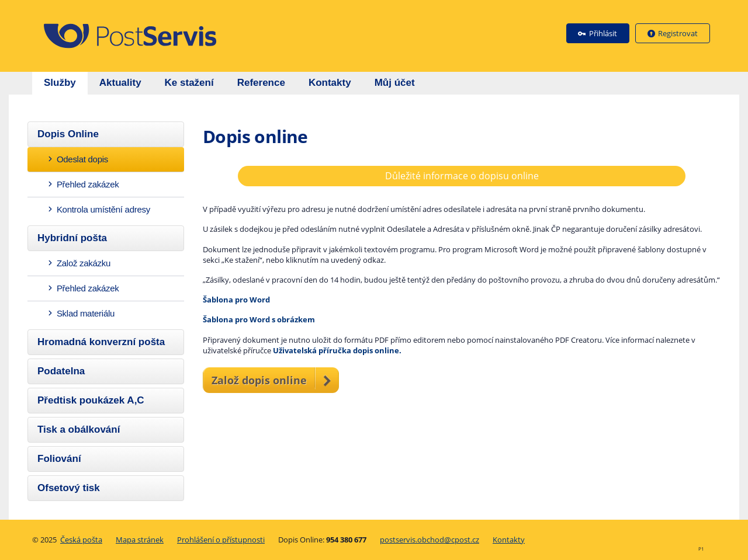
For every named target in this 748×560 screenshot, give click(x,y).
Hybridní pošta (72, 238)
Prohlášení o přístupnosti (221, 540)
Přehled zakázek (83, 184)
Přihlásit (603, 33)
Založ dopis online (259, 380)
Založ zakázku (78, 263)
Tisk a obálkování (79, 429)
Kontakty (509, 540)
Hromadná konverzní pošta (101, 342)
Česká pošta (81, 540)
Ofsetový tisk (69, 488)
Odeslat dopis (77, 159)
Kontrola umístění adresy (98, 209)
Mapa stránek (140, 540)
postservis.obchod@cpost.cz (430, 540)
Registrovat (678, 33)
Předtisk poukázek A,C (91, 400)
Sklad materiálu (80, 313)
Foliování (59, 459)
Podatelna (61, 371)
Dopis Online (68, 134)
